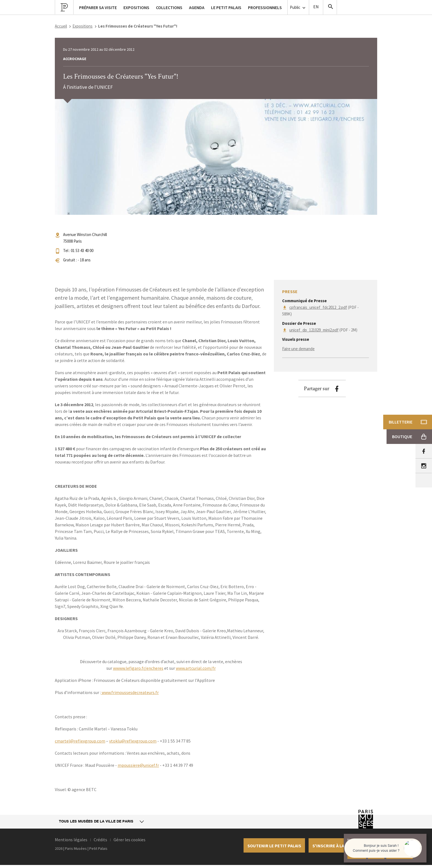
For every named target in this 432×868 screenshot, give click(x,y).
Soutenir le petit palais (274, 846)
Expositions (83, 26)
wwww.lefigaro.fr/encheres (138, 668)
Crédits (100, 840)
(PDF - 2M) (323, 330)
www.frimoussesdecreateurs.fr (130, 692)
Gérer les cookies (129, 840)
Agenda (197, 7)
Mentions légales (71, 840)
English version (316, 7)
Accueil (61, 26)
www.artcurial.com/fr (196, 668)
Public (298, 8)
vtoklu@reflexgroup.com (133, 741)
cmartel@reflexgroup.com (80, 741)
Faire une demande (298, 349)
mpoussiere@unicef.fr (138, 765)
